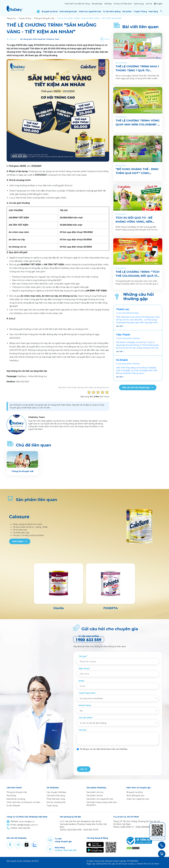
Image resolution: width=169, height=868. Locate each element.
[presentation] (97, 758)
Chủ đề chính (85, 718)
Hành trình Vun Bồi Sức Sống (77, 4)
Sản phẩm (127, 11)
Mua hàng (153, 11)
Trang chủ (11, 18)
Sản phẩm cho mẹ (95, 792)
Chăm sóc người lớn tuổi (90, 11)
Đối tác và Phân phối (123, 4)
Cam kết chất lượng (56, 796)
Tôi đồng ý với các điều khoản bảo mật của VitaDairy (104, 749)
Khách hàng (85, 705)
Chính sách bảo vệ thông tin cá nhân (23, 802)
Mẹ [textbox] (81, 711)
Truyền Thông (140, 11)
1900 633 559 (24, 828)
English (159, 4)
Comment (50, 840)
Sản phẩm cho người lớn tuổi (100, 799)
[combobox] (118, 698)
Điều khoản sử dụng (16, 799)
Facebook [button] (10, 845)
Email (81, 681)
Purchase (50, 849)
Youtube (18, 845)
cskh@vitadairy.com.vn (27, 825)
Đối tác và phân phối (56, 802)
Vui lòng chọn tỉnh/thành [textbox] (91, 698)
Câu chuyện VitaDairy (56, 792)
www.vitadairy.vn (27, 822)
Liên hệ (149, 4)
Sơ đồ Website (13, 806)
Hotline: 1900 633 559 (66, 850)
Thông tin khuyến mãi (17, 792)
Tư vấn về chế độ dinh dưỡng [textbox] (93, 723)
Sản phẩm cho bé (95, 796)
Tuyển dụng (139, 4)
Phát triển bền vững (56, 799)
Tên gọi (82, 656)
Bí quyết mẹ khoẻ (50, 11)
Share (107, 39)
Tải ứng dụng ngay (157, 838)
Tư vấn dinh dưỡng (112, 11)
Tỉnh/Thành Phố (87, 693)
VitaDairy (108, 4)
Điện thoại (84, 669)
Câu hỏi (82, 730)
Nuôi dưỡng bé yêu (68, 11)
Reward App (97, 4)
